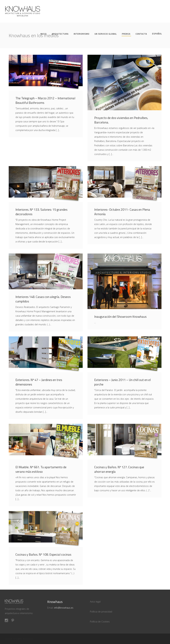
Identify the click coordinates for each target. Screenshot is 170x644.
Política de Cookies (100, 622)
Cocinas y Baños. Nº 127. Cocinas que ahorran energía (119, 469)
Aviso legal (95, 602)
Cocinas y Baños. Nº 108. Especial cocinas (43, 554)
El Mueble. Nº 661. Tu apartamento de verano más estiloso (41, 469)
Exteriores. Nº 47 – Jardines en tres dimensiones (39, 382)
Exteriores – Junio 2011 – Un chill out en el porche (122, 382)
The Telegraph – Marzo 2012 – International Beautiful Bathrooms (45, 100)
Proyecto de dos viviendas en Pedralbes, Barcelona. (121, 120)
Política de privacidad (101, 612)
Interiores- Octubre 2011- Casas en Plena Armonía (122, 212)
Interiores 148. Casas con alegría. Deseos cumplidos (43, 299)
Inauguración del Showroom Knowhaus (120, 317)
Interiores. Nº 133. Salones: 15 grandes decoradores (41, 212)
